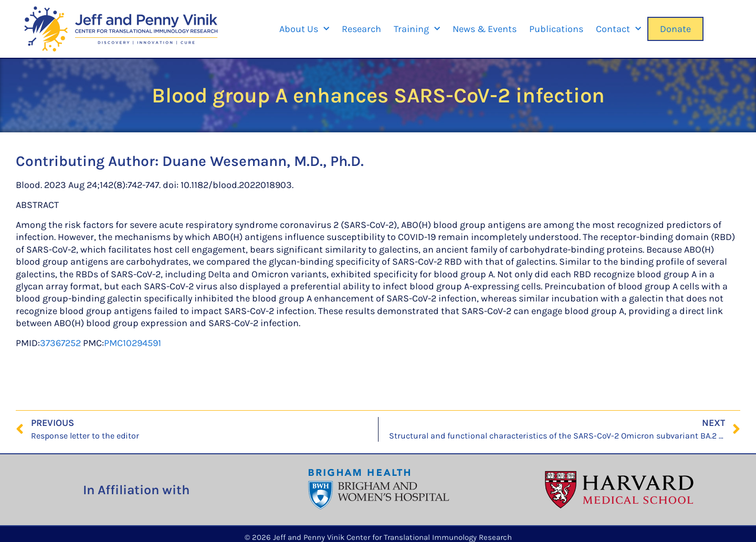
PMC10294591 (133, 343)
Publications (556, 29)
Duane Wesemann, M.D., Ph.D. (263, 161)
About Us (304, 29)
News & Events (485, 29)
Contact (618, 29)
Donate (675, 29)
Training (417, 29)
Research (361, 29)
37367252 (60, 343)
